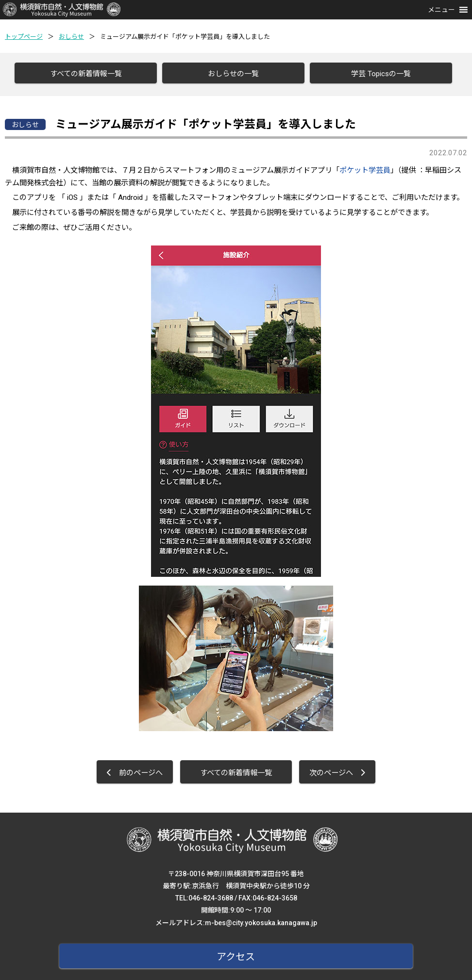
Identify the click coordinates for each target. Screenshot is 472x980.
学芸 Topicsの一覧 (378, 74)
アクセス (236, 954)
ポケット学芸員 (365, 167)
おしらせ (71, 37)
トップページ (24, 37)
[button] (441, 10)
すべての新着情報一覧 (83, 74)
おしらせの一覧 (230, 74)
